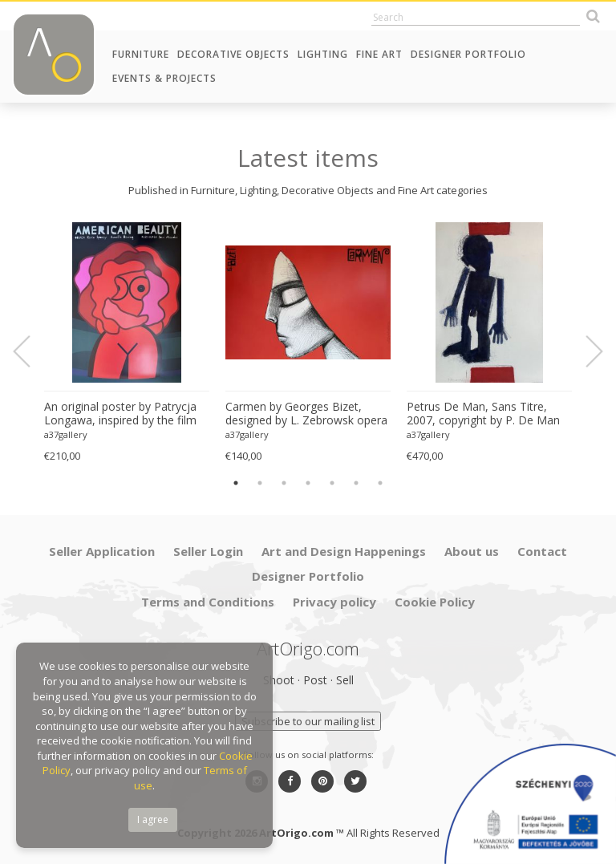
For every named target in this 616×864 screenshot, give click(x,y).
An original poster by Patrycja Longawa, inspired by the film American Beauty (120, 414)
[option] (127, 343)
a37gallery (66, 434)
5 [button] (332, 483)
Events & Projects (164, 78)
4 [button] (308, 483)
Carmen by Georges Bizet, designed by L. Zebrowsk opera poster (306, 414)
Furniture (141, 54)
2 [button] (260, 483)
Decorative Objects (233, 54)
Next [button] (585, 351)
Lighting (323, 54)
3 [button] (284, 483)
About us (472, 551)
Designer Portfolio (468, 54)
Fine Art (379, 54)
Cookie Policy (435, 602)
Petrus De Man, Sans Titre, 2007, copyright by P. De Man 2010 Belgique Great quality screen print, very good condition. (483, 414)
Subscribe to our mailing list (308, 721)
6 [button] (356, 483)
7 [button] (380, 483)
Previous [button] (31, 351)
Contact (542, 551)
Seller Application (102, 551)
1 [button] (236, 483)
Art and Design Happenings (344, 551)
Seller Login (208, 551)
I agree (153, 819)
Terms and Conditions (208, 602)
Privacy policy (334, 602)
